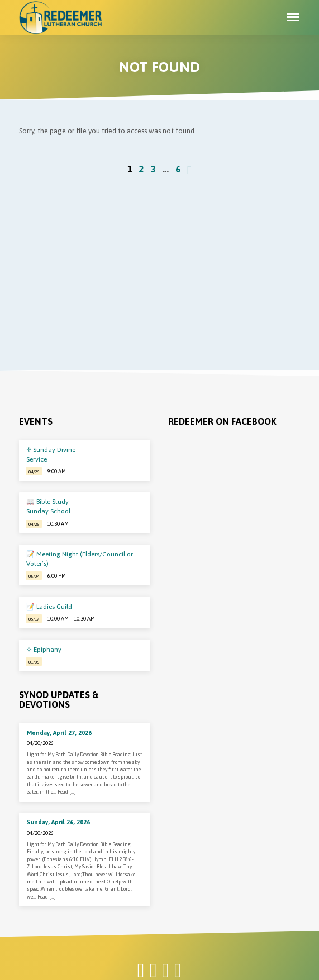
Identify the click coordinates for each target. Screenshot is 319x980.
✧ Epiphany (44, 650)
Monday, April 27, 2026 (59, 733)
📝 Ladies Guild (49, 607)
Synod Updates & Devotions (59, 700)
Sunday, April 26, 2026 (58, 822)
